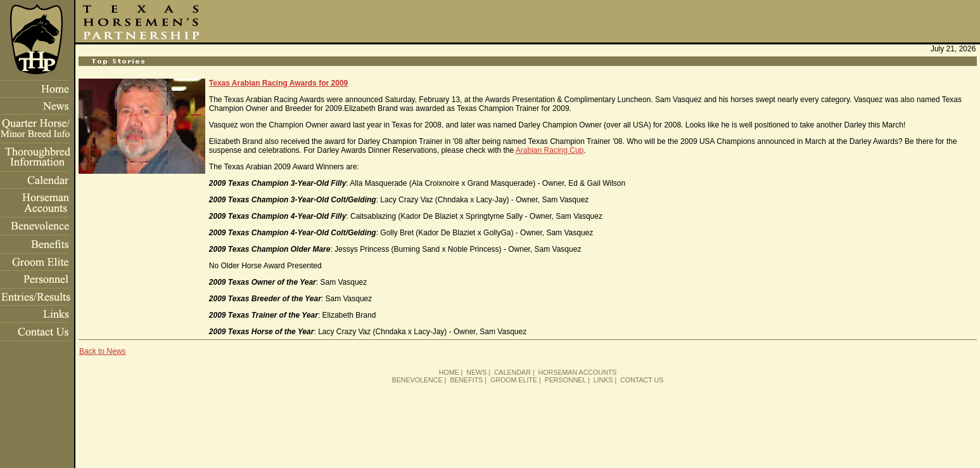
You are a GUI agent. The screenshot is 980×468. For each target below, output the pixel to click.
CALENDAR (512, 372)
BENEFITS (466, 380)
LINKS (603, 380)
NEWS (476, 372)
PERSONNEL (565, 380)
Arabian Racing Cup (550, 150)
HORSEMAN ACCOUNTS (578, 372)
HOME (449, 372)
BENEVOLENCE (417, 380)
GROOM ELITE (514, 380)
